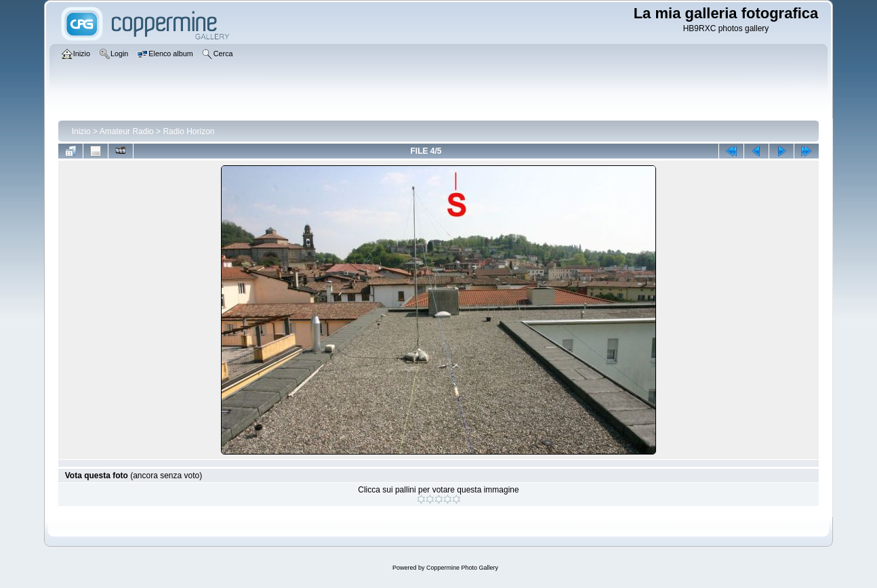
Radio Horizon (188, 131)
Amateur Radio (127, 131)
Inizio (81, 131)
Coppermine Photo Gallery (462, 568)
